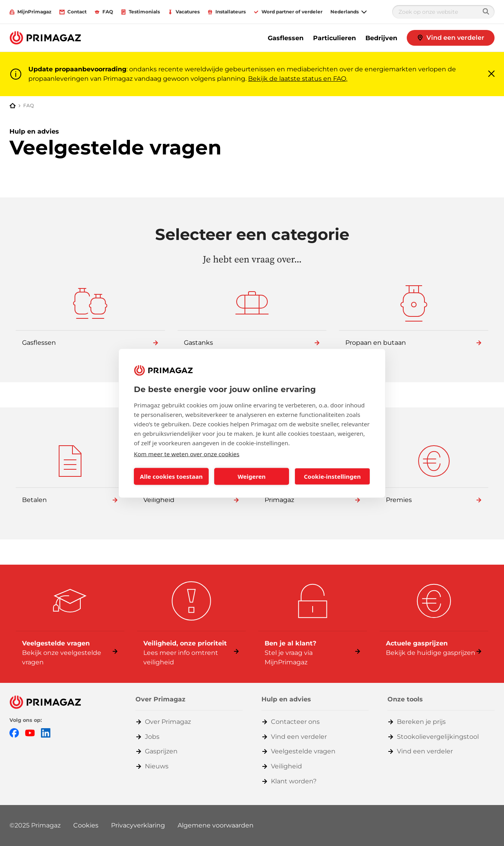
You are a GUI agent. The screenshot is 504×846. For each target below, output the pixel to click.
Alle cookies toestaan (171, 476)
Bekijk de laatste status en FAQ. (298, 79)
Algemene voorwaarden (216, 825)
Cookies (86, 825)
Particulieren (334, 38)
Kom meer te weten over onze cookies (187, 454)
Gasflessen (286, 38)
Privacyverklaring (138, 825)
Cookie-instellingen (333, 476)
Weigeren (251, 476)
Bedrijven (381, 38)
